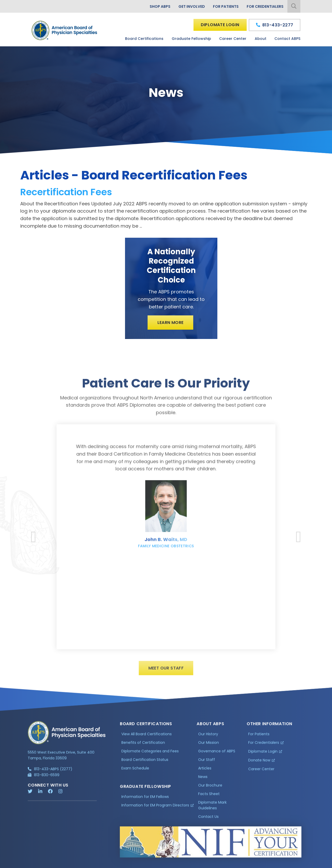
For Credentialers (265, 6)
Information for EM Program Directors (155, 809)
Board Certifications (144, 39)
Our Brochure (210, 789)
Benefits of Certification (143, 747)
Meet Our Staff (166, 672)
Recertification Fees (66, 192)
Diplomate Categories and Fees (150, 755)
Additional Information (75, 864)
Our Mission (209, 747)
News (203, 781)
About (261, 39)
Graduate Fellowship (191, 39)
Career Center (233, 39)
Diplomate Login (220, 25)
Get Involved (192, 6)
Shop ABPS (160, 6)
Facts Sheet (209, 798)
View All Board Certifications (147, 738)
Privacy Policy (41, 864)
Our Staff (207, 764)
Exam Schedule (135, 772)
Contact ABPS (287, 39)
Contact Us (208, 821)
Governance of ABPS (217, 755)
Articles (205, 772)
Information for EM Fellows (145, 801)
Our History (208, 738)
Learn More (171, 323)
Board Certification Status (145, 764)
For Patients (226, 6)
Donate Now (259, 764)
